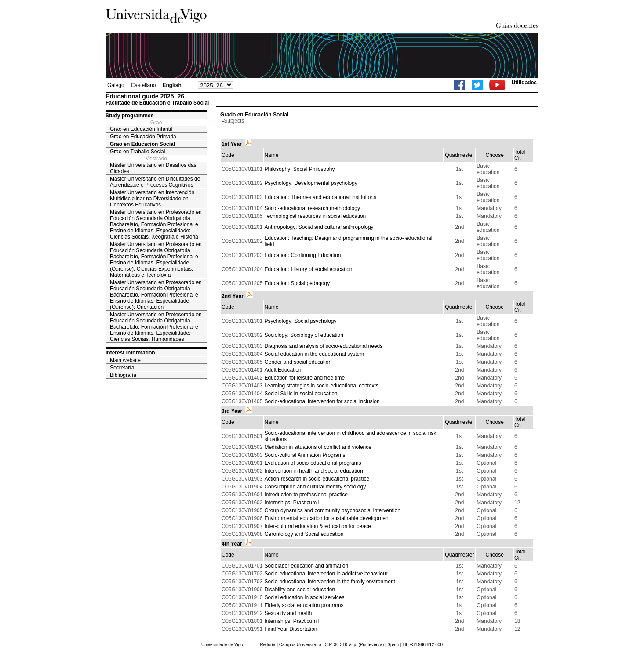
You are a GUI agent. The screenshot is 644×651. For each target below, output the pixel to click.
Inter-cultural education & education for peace (317, 526)
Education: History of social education (308, 269)
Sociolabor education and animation (306, 566)
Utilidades (524, 83)
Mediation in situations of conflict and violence (318, 447)
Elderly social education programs (304, 605)
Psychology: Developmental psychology (311, 183)
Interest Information (130, 353)
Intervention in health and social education (313, 471)
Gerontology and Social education (304, 534)
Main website (125, 360)
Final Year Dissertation (291, 629)
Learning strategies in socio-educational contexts (321, 386)
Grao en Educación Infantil (141, 129)
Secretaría (122, 368)
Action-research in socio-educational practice (317, 479)
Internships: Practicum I (292, 503)
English (172, 85)
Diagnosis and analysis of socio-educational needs (323, 346)
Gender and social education (298, 362)
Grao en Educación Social (142, 144)
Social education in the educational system (314, 354)
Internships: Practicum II (293, 621)
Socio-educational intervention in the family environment (330, 582)
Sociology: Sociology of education (304, 335)
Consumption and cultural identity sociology (315, 487)
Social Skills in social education (301, 394)
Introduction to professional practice (306, 495)
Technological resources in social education (315, 216)
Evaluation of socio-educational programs (313, 463)
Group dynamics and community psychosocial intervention (332, 510)
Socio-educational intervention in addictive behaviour (326, 574)
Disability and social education (300, 590)
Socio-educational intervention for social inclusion (322, 401)
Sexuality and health (288, 613)
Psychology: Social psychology (300, 321)
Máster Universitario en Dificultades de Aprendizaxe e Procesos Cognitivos (155, 182)
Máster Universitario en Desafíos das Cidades (153, 168)
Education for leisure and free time (304, 378)
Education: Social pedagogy (297, 283)
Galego (116, 85)
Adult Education (283, 370)
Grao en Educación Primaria (143, 137)
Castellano (144, 85)
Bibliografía (123, 375)
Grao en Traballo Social (137, 152)
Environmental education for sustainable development (327, 518)
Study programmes (129, 116)
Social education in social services (304, 597)
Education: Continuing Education (302, 255)
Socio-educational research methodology (312, 208)
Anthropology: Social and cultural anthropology (319, 227)
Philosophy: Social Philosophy (299, 169)
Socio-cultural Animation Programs (305, 455)
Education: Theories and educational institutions (320, 197)
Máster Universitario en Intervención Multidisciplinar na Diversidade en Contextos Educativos (152, 199)
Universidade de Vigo (222, 645)
